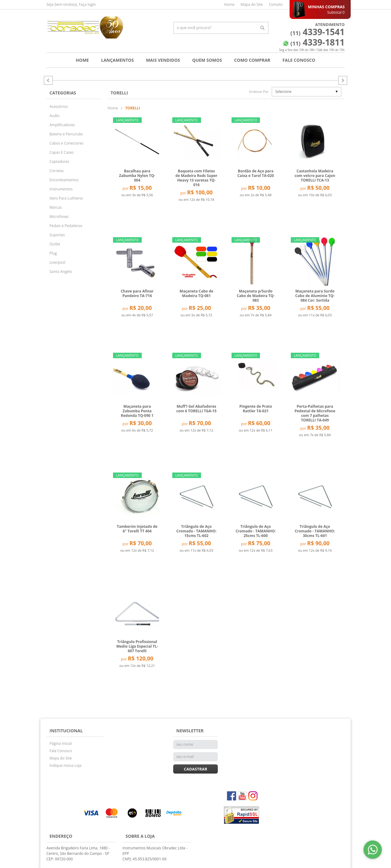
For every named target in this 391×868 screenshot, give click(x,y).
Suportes (57, 235)
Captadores (59, 162)
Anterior (343, 80)
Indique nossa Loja (66, 765)
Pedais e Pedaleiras (66, 226)
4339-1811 (318, 42)
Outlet (55, 244)
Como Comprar (252, 60)
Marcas (56, 207)
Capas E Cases (62, 152)
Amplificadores (62, 125)
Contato (276, 4)
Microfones (59, 217)
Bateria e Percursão (66, 134)
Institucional (66, 731)
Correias (57, 171)
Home (229, 4)
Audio (55, 116)
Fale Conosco (299, 60)
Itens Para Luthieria (66, 198)
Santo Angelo (61, 272)
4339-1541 (318, 32)
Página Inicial (61, 743)
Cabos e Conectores (66, 143)
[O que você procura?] (262, 28)
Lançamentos (117, 60)
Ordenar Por (259, 92)
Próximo (48, 80)
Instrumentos (61, 189)
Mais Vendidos (163, 60)
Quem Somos (207, 60)
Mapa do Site (252, 4)
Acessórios (59, 107)
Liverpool (57, 262)
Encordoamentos (64, 180)
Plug (53, 253)
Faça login (87, 4)
